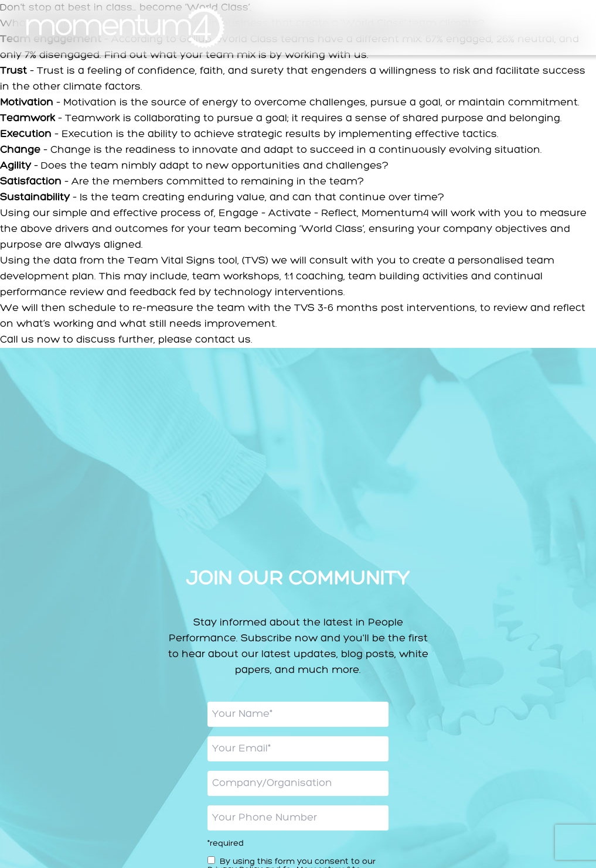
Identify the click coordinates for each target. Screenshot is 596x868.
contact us (223, 340)
